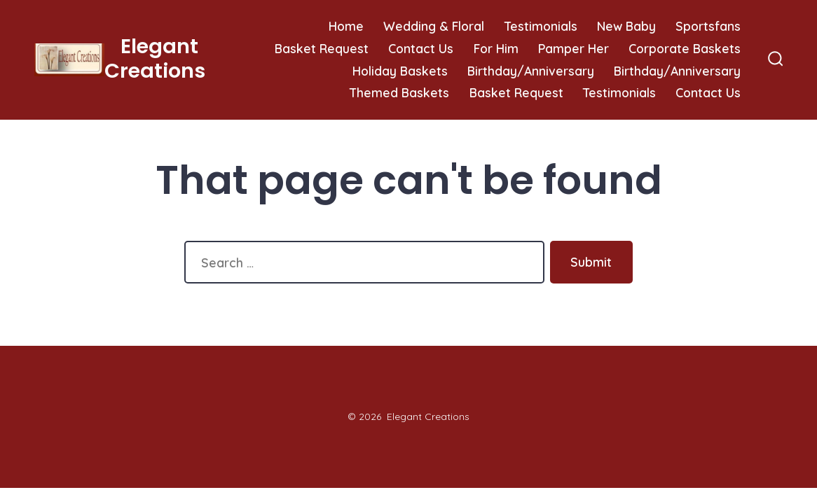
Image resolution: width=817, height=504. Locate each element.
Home (346, 26)
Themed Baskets (399, 92)
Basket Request (322, 48)
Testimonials (541, 26)
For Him (496, 48)
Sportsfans (708, 26)
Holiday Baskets (400, 71)
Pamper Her (574, 48)
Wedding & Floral (434, 26)
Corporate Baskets (685, 48)
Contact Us (421, 48)
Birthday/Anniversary (531, 71)
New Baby (626, 26)
